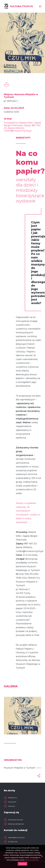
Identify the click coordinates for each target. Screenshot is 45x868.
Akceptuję (22, 864)
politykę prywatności (31, 860)
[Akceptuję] (42, 857)
